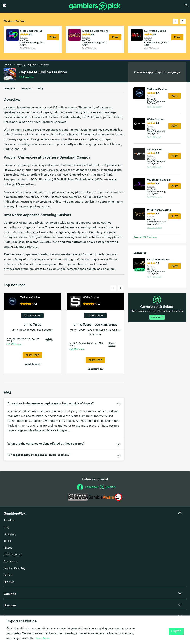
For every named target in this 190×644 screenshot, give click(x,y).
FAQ (40, 88)
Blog (6, 527)
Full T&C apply (27, 48)
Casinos (26, 77)
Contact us (10, 562)
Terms (7, 541)
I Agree (176, 631)
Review (24, 38)
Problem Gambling (14, 568)
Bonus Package (32, 316)
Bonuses (27, 88)
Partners (9, 575)
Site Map (9, 582)
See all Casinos (145, 238)
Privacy (8, 548)
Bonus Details (49, 340)
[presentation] (175, 21)
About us (9, 520)
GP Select (10, 534)
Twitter (110, 487)
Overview (10, 88)
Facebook (92, 487)
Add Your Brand (13, 555)
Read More (43, 638)
